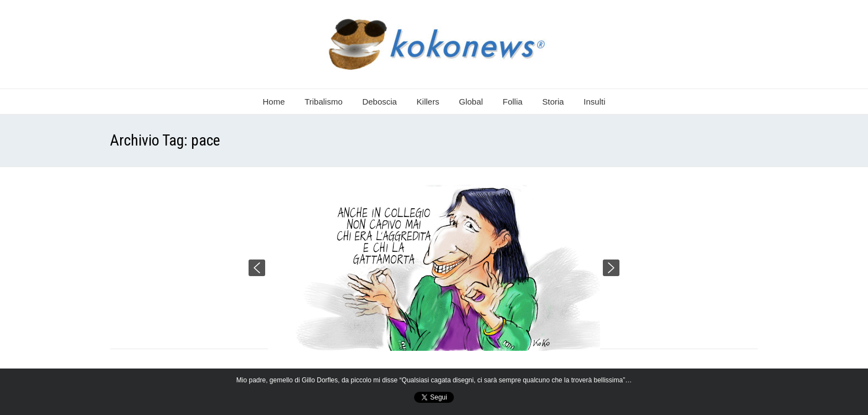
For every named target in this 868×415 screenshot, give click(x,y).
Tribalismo (324, 102)
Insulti (594, 102)
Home (274, 102)
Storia (553, 102)
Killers (428, 102)
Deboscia (379, 102)
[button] (257, 268)
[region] (434, 268)
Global (471, 102)
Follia (513, 102)
